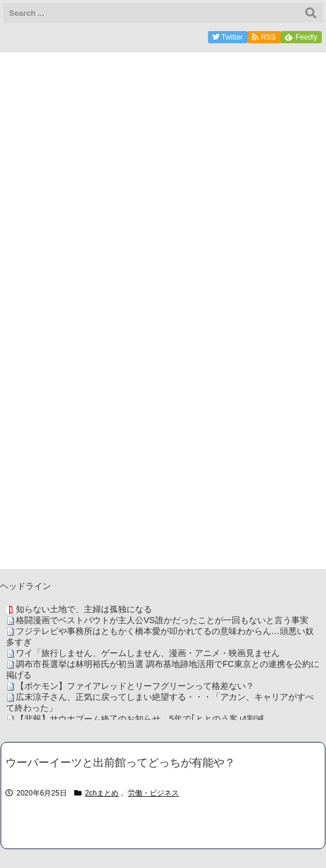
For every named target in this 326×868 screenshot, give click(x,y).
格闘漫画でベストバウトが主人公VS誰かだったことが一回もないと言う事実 (162, 620)
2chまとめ (102, 793)
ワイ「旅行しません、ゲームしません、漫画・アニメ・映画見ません (148, 653)
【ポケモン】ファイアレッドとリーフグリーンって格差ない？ (135, 686)
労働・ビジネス (153, 793)
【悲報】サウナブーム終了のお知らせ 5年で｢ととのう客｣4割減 (140, 719)
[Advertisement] (163, 484)
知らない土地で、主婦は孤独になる (84, 609)
